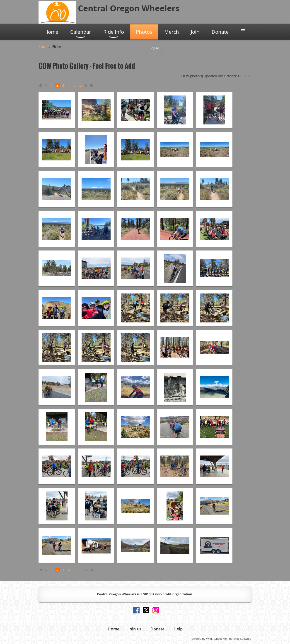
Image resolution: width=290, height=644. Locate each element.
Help (178, 629)
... (80, 85)
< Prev (46, 85)
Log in (154, 48)
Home (42, 47)
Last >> (92, 85)
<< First (41, 85)
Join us (135, 629)
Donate (157, 629)
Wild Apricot (214, 639)
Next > (86, 85)
